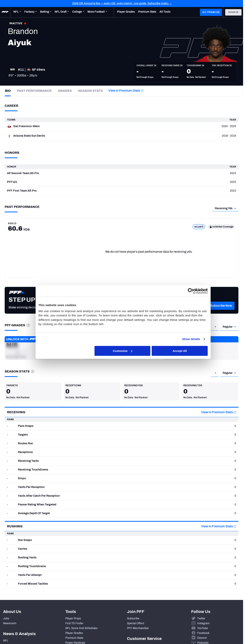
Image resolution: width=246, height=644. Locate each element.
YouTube (203, 628)
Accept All (180, 351)
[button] (221, 311)
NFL (6, 641)
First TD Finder (74, 623)
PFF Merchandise (138, 628)
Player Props (73, 618)
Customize (123, 351)
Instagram (203, 623)
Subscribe (133, 618)
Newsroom (10, 623)
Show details (191, 339)
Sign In (233, 12)
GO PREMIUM (211, 12)
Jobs (6, 618)
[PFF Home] (5, 12)
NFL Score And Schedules (81, 628)
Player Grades (74, 633)
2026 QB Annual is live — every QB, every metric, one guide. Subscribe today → (122, 3)
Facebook (203, 633)
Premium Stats (74, 638)
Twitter (201, 618)
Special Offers (136, 623)
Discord (202, 638)
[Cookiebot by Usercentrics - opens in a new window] (191, 291)
